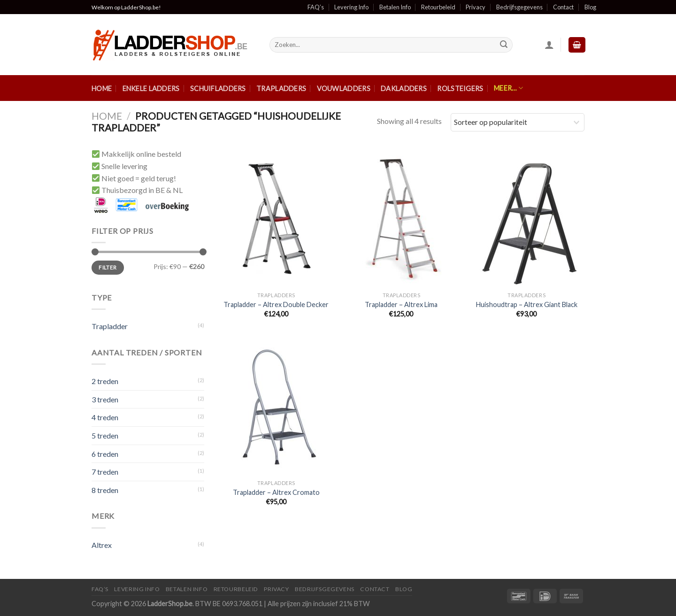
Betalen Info (395, 7)
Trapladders (281, 89)
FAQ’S (100, 589)
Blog (590, 7)
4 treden (105, 417)
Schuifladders (218, 89)
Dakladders (404, 89)
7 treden (105, 472)
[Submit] (504, 45)
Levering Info (351, 7)
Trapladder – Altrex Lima (401, 304)
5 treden (105, 435)
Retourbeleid (438, 7)
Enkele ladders (151, 89)
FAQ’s (316, 7)
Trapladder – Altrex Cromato (276, 492)
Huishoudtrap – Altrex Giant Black (527, 304)
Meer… (508, 88)
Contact (563, 7)
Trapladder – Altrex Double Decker (276, 304)
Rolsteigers (460, 89)
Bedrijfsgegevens (519, 7)
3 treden (105, 399)
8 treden (105, 490)
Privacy (476, 7)
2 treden (105, 381)
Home (102, 89)
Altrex (102, 545)
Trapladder (110, 326)
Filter (108, 267)
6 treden (105, 454)
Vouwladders (344, 89)
